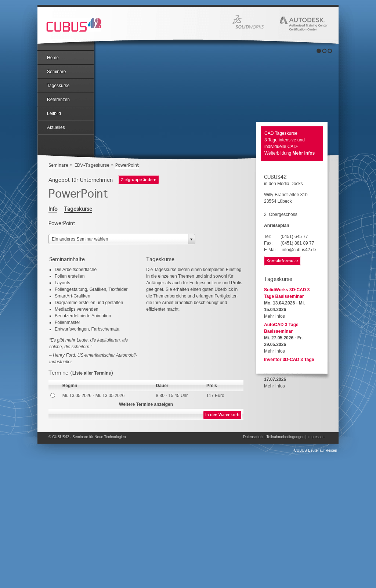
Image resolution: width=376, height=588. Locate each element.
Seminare (56, 72)
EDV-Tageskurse (92, 165)
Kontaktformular (282, 261)
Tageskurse (58, 86)
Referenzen (58, 100)
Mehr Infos (304, 153)
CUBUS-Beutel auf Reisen (316, 450)
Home (53, 58)
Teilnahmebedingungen (285, 437)
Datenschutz (253, 437)
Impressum (316, 437)
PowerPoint (127, 165)
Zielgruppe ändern (139, 180)
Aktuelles (56, 127)
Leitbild (54, 113)
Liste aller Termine (92, 373)
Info (53, 209)
